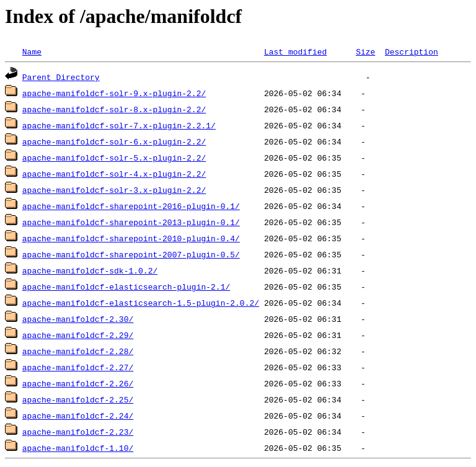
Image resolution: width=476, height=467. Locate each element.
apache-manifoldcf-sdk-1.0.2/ (90, 270)
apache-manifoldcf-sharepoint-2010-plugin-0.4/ (131, 238)
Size (365, 51)
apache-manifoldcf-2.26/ (78, 383)
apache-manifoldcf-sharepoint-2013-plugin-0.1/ (131, 222)
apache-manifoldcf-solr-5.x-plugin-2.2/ (114, 158)
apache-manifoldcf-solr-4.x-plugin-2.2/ (114, 174)
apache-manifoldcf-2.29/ (78, 335)
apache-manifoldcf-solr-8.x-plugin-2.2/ (114, 109)
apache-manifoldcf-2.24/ (78, 416)
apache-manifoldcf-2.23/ (78, 432)
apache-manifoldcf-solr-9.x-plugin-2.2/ (114, 93)
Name (32, 51)
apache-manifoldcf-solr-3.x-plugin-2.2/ (114, 190)
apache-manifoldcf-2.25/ (78, 399)
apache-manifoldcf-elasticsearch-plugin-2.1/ (126, 287)
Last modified (295, 51)
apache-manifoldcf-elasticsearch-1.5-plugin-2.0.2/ (141, 303)
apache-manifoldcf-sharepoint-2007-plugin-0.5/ (131, 254)
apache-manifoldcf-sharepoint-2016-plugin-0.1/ (131, 206)
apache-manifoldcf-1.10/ (78, 448)
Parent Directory (61, 77)
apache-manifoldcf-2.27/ (78, 367)
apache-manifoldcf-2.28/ (78, 351)
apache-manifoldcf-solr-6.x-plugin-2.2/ (114, 141)
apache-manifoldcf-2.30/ (78, 319)
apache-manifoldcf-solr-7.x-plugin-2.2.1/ (119, 125)
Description (412, 51)
